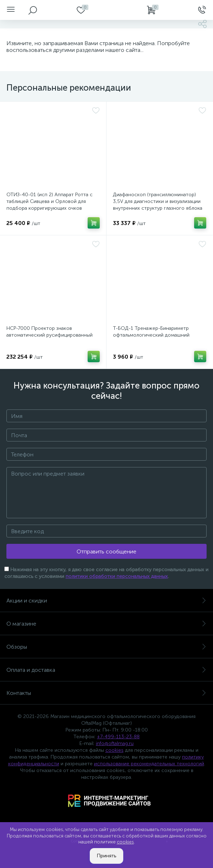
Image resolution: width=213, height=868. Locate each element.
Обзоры (106, 647)
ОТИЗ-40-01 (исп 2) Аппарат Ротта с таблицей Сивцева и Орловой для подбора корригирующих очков (50, 201)
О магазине (106, 624)
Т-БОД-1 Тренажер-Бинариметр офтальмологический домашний (151, 332)
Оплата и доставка (106, 670)
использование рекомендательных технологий (149, 764)
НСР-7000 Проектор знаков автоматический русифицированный (50, 332)
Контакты (106, 693)
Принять (106, 856)
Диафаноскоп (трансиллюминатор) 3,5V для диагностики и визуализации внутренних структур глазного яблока (158, 201)
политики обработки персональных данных (117, 576)
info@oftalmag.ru (115, 743)
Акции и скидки (106, 601)
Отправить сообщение (106, 551)
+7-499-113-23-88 (118, 737)
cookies (115, 750)
